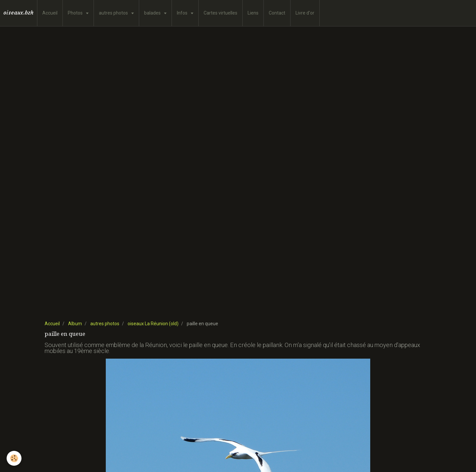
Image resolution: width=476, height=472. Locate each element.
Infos (183, 13)
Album (75, 324)
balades (153, 13)
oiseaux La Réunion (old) (153, 324)
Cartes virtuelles (220, 13)
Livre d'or (305, 13)
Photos (76, 13)
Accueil (50, 13)
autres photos (114, 13)
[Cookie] (14, 458)
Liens (253, 13)
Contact (277, 13)
